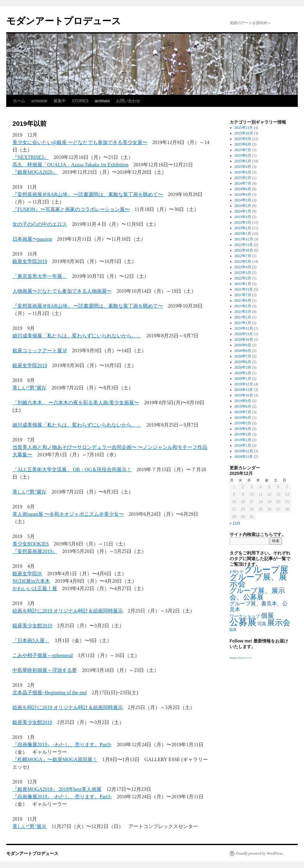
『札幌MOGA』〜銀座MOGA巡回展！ (55, 759)
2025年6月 (243, 156)
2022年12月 (244, 239)
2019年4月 (243, 429)
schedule (39, 101)
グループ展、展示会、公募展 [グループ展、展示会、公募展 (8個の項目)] (257, 594)
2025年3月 (243, 172)
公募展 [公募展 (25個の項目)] (243, 622)
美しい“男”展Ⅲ (29, 826)
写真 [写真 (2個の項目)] (262, 624)
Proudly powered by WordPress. (260, 853)
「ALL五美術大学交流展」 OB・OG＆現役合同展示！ (72, 469)
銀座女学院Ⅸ (27, 574)
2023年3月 (243, 222)
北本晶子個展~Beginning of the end (49, 693)
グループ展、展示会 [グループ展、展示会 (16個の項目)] (258, 580)
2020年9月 (243, 345)
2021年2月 (243, 317)
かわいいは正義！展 (35, 588)
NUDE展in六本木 (31, 581)
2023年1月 (243, 234)
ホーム (19, 101)
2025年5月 (243, 161)
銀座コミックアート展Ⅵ (40, 351)
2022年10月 (244, 250)
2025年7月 (243, 150)
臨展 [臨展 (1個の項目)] (233, 630)
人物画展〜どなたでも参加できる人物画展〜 (62, 291)
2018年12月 (244, 451)
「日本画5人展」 (31, 640)
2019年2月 (243, 440)
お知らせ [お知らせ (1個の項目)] (236, 571)
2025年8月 (243, 144)
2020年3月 (243, 367)
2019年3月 (243, 434)
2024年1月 (243, 211)
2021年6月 (243, 300)
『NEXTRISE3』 (31, 157)
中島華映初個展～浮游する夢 (45, 670)
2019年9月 (243, 401)
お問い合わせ (128, 101)
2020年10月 (244, 340)
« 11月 (235, 523)
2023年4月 (243, 217)
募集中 (60, 101)
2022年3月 (243, 273)
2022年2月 (243, 278)
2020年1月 (243, 379)
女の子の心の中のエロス (40, 224)
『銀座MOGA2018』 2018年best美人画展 (57, 789)
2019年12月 (244, 384)
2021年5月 (243, 306)
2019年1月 (243, 445)
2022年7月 (243, 256)
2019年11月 (244, 390)
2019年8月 (243, 406)
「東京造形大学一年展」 (40, 276)
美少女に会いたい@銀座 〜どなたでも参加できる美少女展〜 (80, 142)
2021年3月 (243, 312)
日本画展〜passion (32, 239)
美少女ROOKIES (31, 544)
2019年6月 (243, 418)
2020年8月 (243, 351)
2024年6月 (243, 189)
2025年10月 (244, 133)
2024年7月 (243, 183)
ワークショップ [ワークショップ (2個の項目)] (245, 616)
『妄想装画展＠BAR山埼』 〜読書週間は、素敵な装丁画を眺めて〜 (88, 194)
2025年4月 (243, 167)
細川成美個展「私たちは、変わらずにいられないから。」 (77, 336)
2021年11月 (244, 289)
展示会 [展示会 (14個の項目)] (279, 623)
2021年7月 (243, 295)
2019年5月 (243, 423)
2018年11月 (244, 457)
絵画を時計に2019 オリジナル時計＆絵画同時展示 (68, 611)
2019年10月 (244, 395)
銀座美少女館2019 (32, 626)
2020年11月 (244, 334)
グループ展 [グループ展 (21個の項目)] (266, 570)
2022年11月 (244, 245)
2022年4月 (243, 267)
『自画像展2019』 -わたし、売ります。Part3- (62, 745)
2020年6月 (243, 362)
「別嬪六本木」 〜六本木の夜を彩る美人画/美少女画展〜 (76, 403)
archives (102, 101)
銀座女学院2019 (30, 261)
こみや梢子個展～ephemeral (43, 655)
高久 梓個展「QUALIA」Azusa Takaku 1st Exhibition (70, 165)
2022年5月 (243, 261)
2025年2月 (243, 178)
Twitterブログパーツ (241, 658)
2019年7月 (243, 412)
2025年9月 (243, 139)
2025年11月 (244, 128)
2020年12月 (244, 328)
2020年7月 (243, 356)
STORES (80, 101)
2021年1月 (243, 323)
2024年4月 (243, 195)
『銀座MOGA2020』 (35, 172)
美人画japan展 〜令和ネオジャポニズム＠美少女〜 (68, 514)
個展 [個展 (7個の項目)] (267, 616)
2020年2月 (243, 373)
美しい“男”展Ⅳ (29, 388)
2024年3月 (243, 200)
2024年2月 (243, 206)
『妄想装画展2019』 (35, 551)
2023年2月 (243, 228)
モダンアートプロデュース (64, 21)
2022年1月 (243, 284)
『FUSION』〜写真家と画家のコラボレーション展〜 (71, 209)
